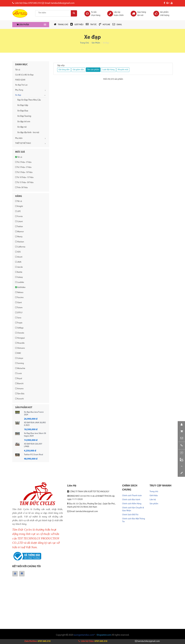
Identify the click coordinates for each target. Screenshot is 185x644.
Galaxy (19, 277)
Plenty (19, 237)
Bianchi (19, 384)
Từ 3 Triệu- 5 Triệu (23, 167)
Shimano (20, 348)
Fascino (19, 297)
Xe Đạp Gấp (23, 105)
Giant (18, 303)
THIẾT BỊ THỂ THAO (23, 143)
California (20, 247)
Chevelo (20, 333)
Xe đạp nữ (22, 127)
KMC (18, 353)
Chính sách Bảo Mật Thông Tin (134, 520)
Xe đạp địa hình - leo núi (28, 133)
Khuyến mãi (123, 70)
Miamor (20, 232)
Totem (19, 308)
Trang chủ (84, 43)
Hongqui (20, 338)
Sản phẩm (96, 43)
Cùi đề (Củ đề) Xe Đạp (24, 75)
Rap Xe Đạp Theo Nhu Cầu (29, 100)
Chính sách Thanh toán (132, 496)
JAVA (18, 262)
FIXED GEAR (20, 80)
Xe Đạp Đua (23, 111)
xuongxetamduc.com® (84, 636)
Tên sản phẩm (93, 70)
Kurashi (19, 399)
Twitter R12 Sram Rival (33, 455)
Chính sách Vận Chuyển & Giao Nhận (133, 509)
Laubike (20, 282)
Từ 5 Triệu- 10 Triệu (24, 172)
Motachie (20, 368)
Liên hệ (153, 500)
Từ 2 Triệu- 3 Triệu (23, 162)
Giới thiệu (154, 496)
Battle (19, 272)
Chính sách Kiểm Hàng (132, 504)
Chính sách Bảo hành (131, 500)
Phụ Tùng (19, 90)
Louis (18, 373)
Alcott (19, 257)
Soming (20, 363)
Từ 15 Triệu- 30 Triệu (24, 182)
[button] (182, 434)
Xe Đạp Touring (24, 116)
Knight (19, 206)
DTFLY (19, 313)
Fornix (19, 216)
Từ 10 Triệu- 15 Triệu (24, 177)
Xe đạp (18, 95)
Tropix (19, 323)
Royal (19, 379)
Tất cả (18, 70)
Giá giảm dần (78, 70)
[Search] (73, 13)
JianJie (19, 267)
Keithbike (20, 287)
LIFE (18, 211)
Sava (18, 318)
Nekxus (19, 292)
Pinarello (20, 343)
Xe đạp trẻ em (24, 122)
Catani (19, 222)
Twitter (19, 227)
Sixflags (19, 328)
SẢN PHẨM (23, 25)
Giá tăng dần (64, 70)
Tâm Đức (20, 394)
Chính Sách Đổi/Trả (130, 515)
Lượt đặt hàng (108, 70)
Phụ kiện (19, 138)
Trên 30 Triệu (21, 188)
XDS (18, 252)
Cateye (19, 358)
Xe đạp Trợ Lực (21, 85)
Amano (19, 389)
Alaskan (20, 242)
